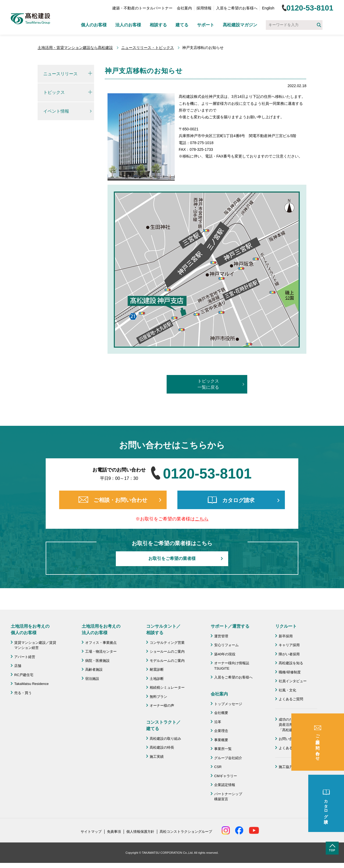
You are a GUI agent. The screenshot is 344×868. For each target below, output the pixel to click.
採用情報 (204, 8)
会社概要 (221, 713)
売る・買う (23, 693)
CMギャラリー (226, 776)
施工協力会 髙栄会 (294, 767)
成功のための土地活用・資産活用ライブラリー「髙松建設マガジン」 (298, 725)
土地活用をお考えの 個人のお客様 (30, 629)
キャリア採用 (289, 645)
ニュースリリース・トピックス (148, 48)
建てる (182, 25)
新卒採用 (286, 636)
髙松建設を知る (291, 663)
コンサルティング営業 (167, 643)
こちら (202, 519)
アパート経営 (25, 657)
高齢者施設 (94, 669)
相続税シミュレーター (167, 687)
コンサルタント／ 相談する (163, 629)
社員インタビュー (293, 681)
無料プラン (158, 697)
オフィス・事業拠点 (101, 643)
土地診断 (157, 679)
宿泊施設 (92, 679)
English (268, 8)
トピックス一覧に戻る (208, 384)
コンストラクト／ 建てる (163, 725)
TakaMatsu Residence (31, 684)
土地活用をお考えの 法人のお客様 (101, 629)
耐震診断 (157, 669)
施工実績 (157, 757)
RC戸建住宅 (24, 675)
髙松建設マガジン (240, 25)
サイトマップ (91, 832)
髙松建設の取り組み (165, 739)
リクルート (286, 626)
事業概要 (221, 740)
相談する (158, 25)
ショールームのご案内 (167, 651)
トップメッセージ (228, 704)
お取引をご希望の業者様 (172, 558)
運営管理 (221, 636)
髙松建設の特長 (162, 747)
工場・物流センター (101, 651)
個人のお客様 (94, 25)
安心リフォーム (226, 645)
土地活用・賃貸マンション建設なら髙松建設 (75, 48)
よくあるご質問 (291, 699)
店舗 (18, 666)
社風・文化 (287, 690)
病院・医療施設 (97, 661)
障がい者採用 (289, 654)
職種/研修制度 (290, 672)
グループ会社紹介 (228, 758)
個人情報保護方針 (140, 832)
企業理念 (221, 731)
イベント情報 (56, 111)
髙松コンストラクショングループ (186, 832)
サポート (206, 25)
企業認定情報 (225, 785)
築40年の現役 (225, 654)
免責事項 (114, 832)
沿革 (218, 722)
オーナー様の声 (162, 706)
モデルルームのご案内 (167, 661)
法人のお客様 (128, 25)
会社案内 (184, 8)
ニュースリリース (60, 74)
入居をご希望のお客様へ (237, 8)
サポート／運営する (230, 626)
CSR (218, 767)
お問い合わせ (289, 739)
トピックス (54, 92)
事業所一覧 (223, 749)
